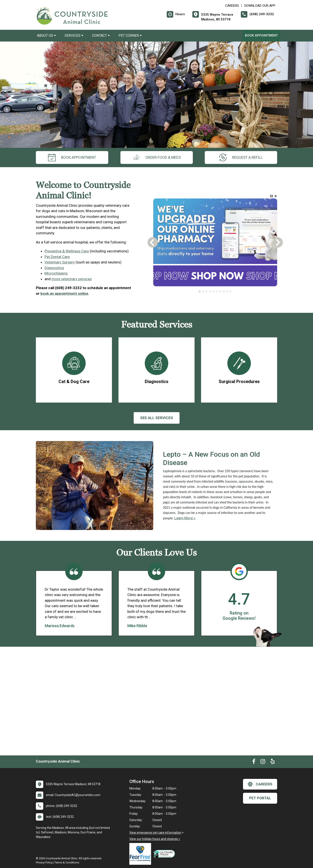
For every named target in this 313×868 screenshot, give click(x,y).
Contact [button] (101, 36)
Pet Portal (260, 798)
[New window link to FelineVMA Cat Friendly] (165, 854)
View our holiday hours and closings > (155, 839)
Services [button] (74, 36)
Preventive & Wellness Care (67, 251)
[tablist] (215, 292)
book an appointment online (64, 293)
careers (260, 784)
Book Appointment (261, 35)
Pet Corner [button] (130, 36)
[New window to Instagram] (263, 762)
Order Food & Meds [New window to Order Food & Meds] (157, 157)
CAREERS (232, 6)
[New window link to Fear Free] (141, 854)
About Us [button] (46, 36)
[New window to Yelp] (273, 762)
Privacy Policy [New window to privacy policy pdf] (44, 862)
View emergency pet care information (155, 833)
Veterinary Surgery (60, 262)
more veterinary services (72, 279)
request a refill (241, 157)
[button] (271, 196)
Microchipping (56, 273)
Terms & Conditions (67, 862)
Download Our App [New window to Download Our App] (260, 6)
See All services (157, 418)
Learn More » (185, 518)
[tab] (200, 292)
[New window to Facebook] (254, 762)
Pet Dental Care (57, 257)
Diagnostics (54, 268)
